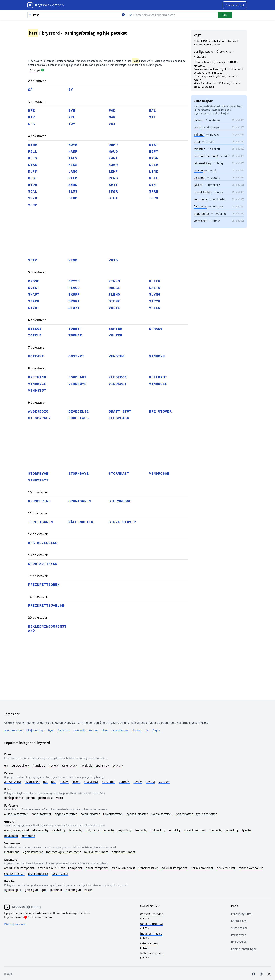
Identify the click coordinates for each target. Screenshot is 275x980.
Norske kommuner (86, 730)
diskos (35, 329)
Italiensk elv (69, 765)
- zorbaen (152, 914)
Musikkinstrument (96, 852)
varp (33, 205)
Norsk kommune (195, 830)
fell (33, 152)
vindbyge (37, 384)
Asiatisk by (59, 830)
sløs (73, 192)
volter (115, 336)
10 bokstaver (38, 492)
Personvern (239, 935)
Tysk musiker (60, 874)
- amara (149, 943)
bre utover (160, 412)
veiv (33, 260)
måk (112, 117)
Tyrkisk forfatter (207, 814)
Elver (105, 730)
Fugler (157, 730)
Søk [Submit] (225, 15)
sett (113, 185)
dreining (37, 377)
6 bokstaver (37, 320)
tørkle (35, 336)
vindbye (157, 356)
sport (74, 301)
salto (155, 288)
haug (113, 152)
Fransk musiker (148, 868)
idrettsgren (41, 522)
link (154, 172)
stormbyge (38, 474)
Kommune (28, 836)
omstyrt (76, 356)
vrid (113, 260)
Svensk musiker (14, 874)
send (73, 185)
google (198, 170)
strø (73, 198)
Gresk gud (31, 890)
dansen (198, 120)
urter (197, 142)
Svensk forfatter (162, 814)
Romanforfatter (113, 814)
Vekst (60, 798)
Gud (44, 890)
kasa (154, 158)
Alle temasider (14, 730)
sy (71, 90)
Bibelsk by (76, 830)
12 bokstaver (38, 534)
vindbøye (77, 384)
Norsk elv (86, 765)
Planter (136, 730)
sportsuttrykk (43, 564)
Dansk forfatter (41, 814)
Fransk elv (39, 765)
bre (31, 111)
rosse (114, 288)
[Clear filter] (172, 15)
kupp (33, 172)
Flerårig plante (14, 798)
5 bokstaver (37, 272)
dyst (154, 145)
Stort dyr (164, 782)
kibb (33, 165)
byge (33, 145)
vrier (155, 308)
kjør (113, 165)
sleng (114, 295)
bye (72, 111)
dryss (74, 281)
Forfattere (64, 730)
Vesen (88, 890)
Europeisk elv (20, 765)
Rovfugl (150, 782)
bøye (73, 145)
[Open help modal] (42, 70)
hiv (31, 117)
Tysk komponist (38, 874)
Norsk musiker (226, 868)
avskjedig (38, 412)
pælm (73, 178)
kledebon (118, 377)
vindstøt (37, 391)
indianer (199, 134)
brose (34, 281)
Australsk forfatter (16, 814)
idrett (75, 329)
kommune (200, 199)
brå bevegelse (43, 543)
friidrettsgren (44, 585)
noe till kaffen (203, 192)
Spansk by (216, 830)
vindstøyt (38, 480)
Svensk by (232, 830)
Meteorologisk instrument (63, 852)
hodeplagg (79, 418)
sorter (115, 329)
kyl (72, 117)
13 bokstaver (38, 555)
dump (113, 145)
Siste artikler (239, 928)
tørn (154, 198)
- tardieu (152, 953)
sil (152, 117)
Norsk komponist (202, 868)
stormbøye (79, 474)
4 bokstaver (37, 136)
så (30, 90)
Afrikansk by (40, 830)
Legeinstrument (33, 852)
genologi (199, 178)
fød (112, 111)
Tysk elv (118, 765)
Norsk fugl (109, 782)
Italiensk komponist (174, 868)
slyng (155, 295)
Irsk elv (53, 765)
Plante (31, 798)
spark (34, 301)
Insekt (76, 782)
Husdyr (64, 782)
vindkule (158, 384)
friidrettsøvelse (46, 606)
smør (113, 192)
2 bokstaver (37, 81)
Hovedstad (11, 836)
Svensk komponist (251, 868)
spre (154, 192)
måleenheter (81, 522)
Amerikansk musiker (51, 868)
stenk (114, 301)
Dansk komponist (97, 868)
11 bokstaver (38, 513)
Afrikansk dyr (13, 782)
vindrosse (159, 474)
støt (113, 198)
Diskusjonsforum (15, 924)
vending (117, 356)
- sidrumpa (152, 924)
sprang (156, 329)
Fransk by (141, 830)
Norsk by (175, 830)
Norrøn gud (73, 890)
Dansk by (108, 830)
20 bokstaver (38, 618)
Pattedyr (124, 782)
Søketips (35, 70)
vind (73, 260)
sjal (33, 192)
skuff (74, 295)
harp (73, 152)
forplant (77, 377)
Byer (51, 730)
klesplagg (119, 418)
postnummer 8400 (206, 156)
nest (33, 178)
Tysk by (247, 830)
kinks (114, 281)
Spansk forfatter (137, 814)
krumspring (39, 501)
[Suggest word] (235, 5)
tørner (75, 336)
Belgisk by (92, 830)
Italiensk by (158, 830)
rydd (33, 185)
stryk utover (122, 522)
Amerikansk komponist (19, 868)
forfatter (199, 149)
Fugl (54, 782)
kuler (155, 281)
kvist (34, 288)
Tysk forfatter (184, 814)
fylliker (198, 185)
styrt (34, 308)
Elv (6, 765)
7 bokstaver (37, 347)
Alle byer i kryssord (17, 830)
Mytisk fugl (91, 782)
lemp (113, 172)
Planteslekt (46, 798)
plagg (74, 288)
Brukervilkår (239, 942)
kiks (73, 165)
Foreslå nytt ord (241, 914)
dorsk (197, 127)
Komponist (75, 868)
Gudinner (56, 890)
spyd (33, 198)
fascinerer (200, 206)
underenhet (201, 214)
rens (113, 178)
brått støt (120, 412)
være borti (200, 221)
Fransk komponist (123, 868)
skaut (34, 295)
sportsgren (80, 501)
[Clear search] (123, 15)
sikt (154, 185)
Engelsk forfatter (66, 814)
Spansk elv (103, 765)
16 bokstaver (38, 597)
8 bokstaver (37, 368)
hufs (33, 158)
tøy (72, 124)
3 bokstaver (37, 102)
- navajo (151, 933)
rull (154, 178)
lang (73, 172)
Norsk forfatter (90, 814)
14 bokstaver (38, 576)
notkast (36, 356)
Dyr (147, 730)
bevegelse (79, 412)
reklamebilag (202, 163)
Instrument (12, 852)
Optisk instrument (123, 852)
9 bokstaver (37, 402)
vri (112, 124)
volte (114, 308)
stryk (155, 301)
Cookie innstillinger (244, 949)
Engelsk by (125, 830)
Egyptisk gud (13, 890)
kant (113, 158)
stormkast (119, 474)
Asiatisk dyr (32, 782)
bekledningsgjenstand (47, 629)
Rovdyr (138, 782)
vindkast (118, 384)
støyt (74, 308)
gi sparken (39, 418)
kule (154, 165)
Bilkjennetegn (36, 730)
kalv (73, 158)
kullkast (158, 377)
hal (152, 111)
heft (154, 152)
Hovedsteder (120, 730)
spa (31, 124)
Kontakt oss (239, 921)
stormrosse (120, 501)
